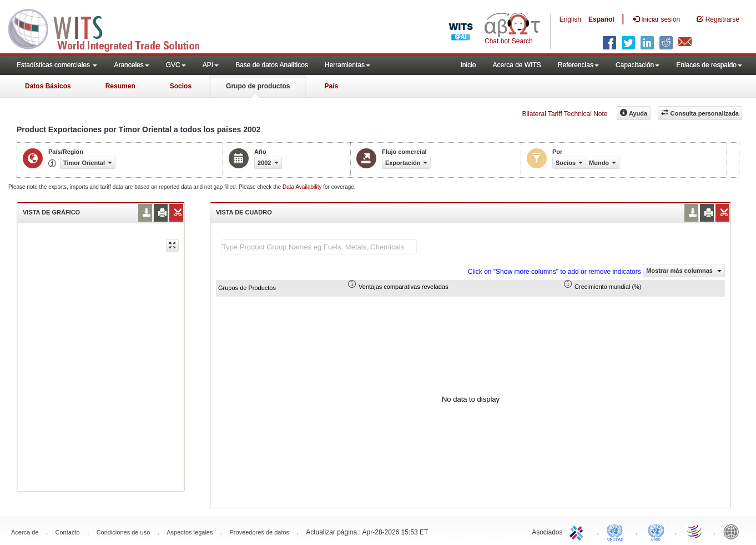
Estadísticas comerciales (57, 65)
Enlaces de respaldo (709, 65)
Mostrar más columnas (684, 271)
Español (601, 19)
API (211, 65)
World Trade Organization (695, 531)
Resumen (120, 86)
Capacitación (637, 65)
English (570, 19)
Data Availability (303, 187)
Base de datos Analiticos (272, 65)
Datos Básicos (48, 86)
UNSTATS (656, 531)
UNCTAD (617, 531)
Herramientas (347, 65)
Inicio (468, 65)
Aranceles (131, 65)
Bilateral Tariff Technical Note (565, 114)
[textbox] (319, 247)
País (331, 86)
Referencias (578, 65)
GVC (176, 65)
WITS (111, 28)
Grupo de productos (258, 86)
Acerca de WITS (516, 65)
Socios (181, 86)
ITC (578, 531)
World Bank (734, 531)
